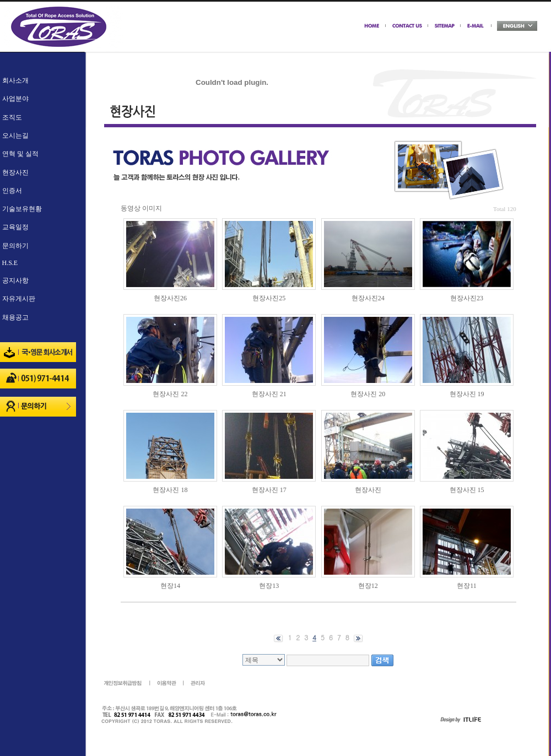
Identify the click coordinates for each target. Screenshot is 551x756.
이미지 (152, 208)
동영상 (131, 208)
